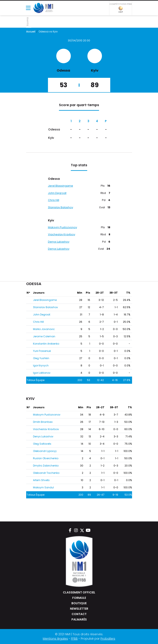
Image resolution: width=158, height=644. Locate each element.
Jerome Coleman (44, 336)
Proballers (108, 639)
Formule (79, 598)
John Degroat (57, 193)
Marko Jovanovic (44, 329)
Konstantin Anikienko (46, 344)
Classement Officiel (79, 592)
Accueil (31, 32)
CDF (121, 10)
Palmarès (79, 619)
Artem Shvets (41, 480)
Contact (79, 614)
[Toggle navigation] (28, 8)
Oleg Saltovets (42, 444)
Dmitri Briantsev (43, 422)
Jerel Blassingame (61, 186)
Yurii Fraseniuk (42, 351)
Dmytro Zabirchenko (46, 466)
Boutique (79, 603)
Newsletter (79, 609)
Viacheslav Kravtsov (62, 234)
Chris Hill (54, 200)
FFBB (74, 639)
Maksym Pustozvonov (62, 227)
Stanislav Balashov (61, 207)
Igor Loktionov (42, 373)
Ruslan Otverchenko (46, 458)
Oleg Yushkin (41, 358)
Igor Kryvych (41, 365)
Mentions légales (55, 639)
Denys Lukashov (59, 242)
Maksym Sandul (43, 487)
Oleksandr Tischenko (46, 473)
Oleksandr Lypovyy (45, 451)
